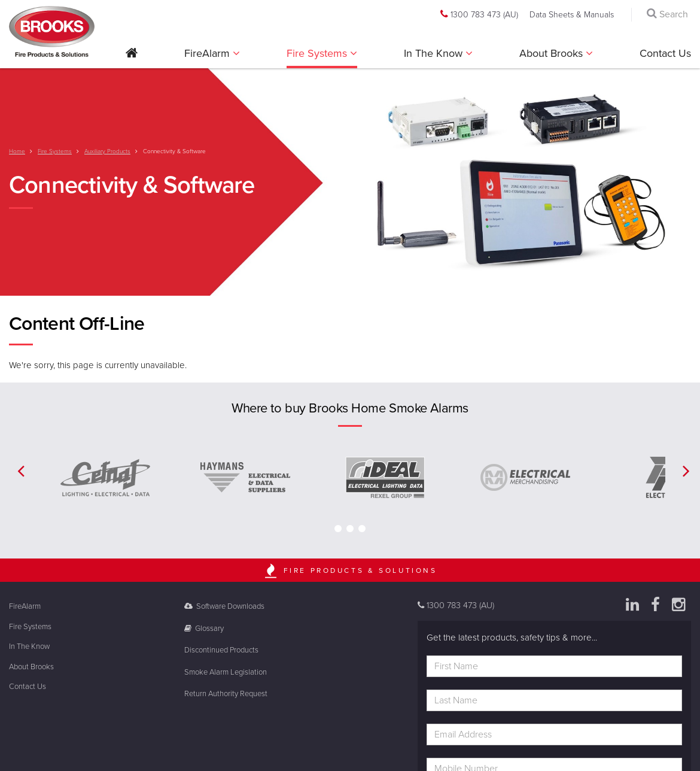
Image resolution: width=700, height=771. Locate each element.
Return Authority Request (226, 694)
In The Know (435, 53)
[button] (132, 57)
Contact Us (665, 53)
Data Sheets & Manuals (572, 15)
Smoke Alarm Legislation (226, 672)
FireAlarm (209, 53)
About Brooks (553, 53)
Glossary (204, 629)
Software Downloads (225, 606)
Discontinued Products (221, 650)
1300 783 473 (479, 14)
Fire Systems (318, 53)
